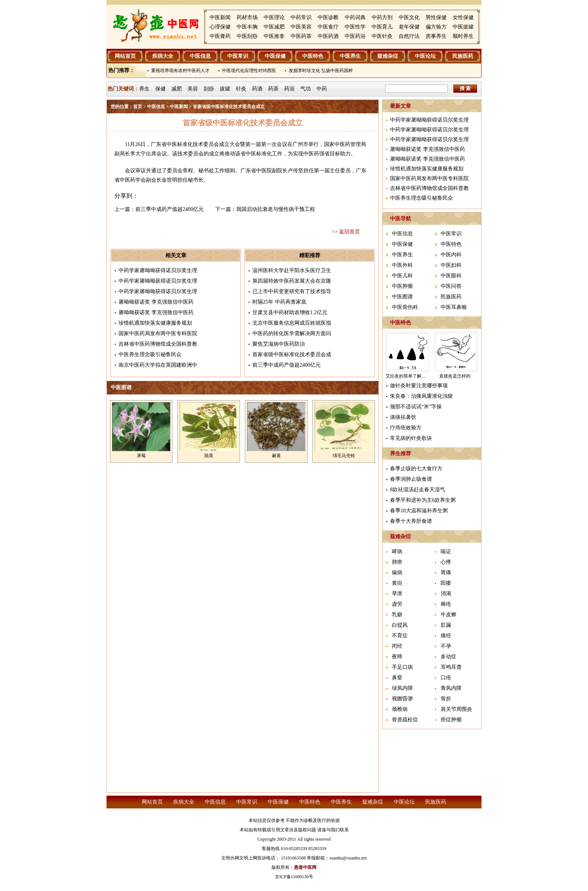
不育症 (400, 636)
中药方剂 (382, 17)
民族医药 (463, 56)
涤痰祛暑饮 (403, 417)
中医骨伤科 (405, 307)
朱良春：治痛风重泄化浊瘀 (421, 396)
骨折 (446, 699)
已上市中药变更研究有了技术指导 (292, 291)
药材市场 (247, 17)
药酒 (257, 89)
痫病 (397, 573)
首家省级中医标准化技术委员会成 (292, 354)
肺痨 (397, 562)
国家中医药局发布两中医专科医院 (158, 333)
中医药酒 (328, 36)
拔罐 (225, 89)
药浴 (289, 89)
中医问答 (451, 286)
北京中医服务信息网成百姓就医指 (292, 323)
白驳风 (400, 625)
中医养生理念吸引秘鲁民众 (150, 354)
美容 (193, 89)
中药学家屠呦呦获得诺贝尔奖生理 (158, 270)
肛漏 (446, 625)
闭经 (397, 646)
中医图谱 (402, 297)
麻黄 (276, 456)
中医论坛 (425, 56)
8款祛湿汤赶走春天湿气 (418, 490)
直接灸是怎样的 (455, 376)
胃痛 (446, 573)
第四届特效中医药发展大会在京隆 (292, 281)
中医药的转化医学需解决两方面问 (292, 333)
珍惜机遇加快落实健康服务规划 (155, 323)
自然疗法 (409, 36)
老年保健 (409, 27)
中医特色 (313, 56)
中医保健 (275, 56)
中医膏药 (220, 36)
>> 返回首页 (346, 232)
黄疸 (397, 583)
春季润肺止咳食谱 (411, 479)
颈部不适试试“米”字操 (416, 407)
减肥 (177, 89)
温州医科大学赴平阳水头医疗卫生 (292, 270)
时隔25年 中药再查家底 (279, 302)
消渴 (446, 594)
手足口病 (402, 667)
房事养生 (436, 36)
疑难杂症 (388, 56)
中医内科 (451, 255)
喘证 (446, 552)
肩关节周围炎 (456, 709)
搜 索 (465, 88)
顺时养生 (463, 36)
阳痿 (446, 583)
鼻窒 (397, 678)
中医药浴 (355, 36)
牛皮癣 (448, 615)
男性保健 (436, 17)
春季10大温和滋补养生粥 (419, 511)
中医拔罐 (463, 27)
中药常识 (301, 17)
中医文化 (409, 17)
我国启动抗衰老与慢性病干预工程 (276, 209)
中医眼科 (451, 276)
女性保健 (463, 17)
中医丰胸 (247, 27)
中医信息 (200, 56)
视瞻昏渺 (402, 699)
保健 (160, 89)
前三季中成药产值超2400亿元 (169, 209)
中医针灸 (382, 36)
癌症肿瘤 (451, 720)
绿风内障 (402, 688)
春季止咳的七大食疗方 (416, 469)
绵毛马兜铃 (344, 456)
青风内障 (451, 688)
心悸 (446, 562)
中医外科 (402, 265)
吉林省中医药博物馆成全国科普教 (158, 344)
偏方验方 (436, 27)
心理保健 (220, 27)
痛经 (446, 636)
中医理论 (274, 17)
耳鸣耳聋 (451, 667)
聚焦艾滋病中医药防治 (279, 344)
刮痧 (209, 89)
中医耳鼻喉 (454, 307)
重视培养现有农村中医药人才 (180, 71)
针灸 (241, 89)
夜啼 (397, 657)
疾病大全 (163, 56)
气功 (306, 89)
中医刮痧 (247, 36)
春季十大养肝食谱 (411, 521)
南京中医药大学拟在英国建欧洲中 (158, 365)
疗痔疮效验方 (406, 428)
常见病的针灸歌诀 (411, 438)
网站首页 (125, 56)
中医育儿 (382, 27)
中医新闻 (220, 17)
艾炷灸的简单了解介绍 (408, 376)
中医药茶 (301, 36)
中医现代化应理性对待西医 (249, 71)
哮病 (397, 552)
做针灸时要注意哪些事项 (419, 386)
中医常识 (238, 56)
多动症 (448, 657)
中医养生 (350, 56)
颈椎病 (400, 709)
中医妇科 (451, 265)
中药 (322, 89)
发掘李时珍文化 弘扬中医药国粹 (321, 71)
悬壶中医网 (305, 867)
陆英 (209, 456)
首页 (138, 107)
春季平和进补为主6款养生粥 (423, 500)
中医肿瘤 (402, 286)
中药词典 (355, 17)
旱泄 (397, 594)
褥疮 (446, 604)
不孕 (446, 646)
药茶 (273, 89)
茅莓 (141, 456)
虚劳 (397, 604)
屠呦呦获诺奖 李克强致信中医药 (156, 302)
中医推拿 (274, 36)
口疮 (446, 678)
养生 (144, 89)
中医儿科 (402, 276)
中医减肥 (274, 27)
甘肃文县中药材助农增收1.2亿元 (290, 312)
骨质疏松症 (405, 720)
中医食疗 (328, 27)
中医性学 (355, 27)
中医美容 (301, 27)
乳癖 (397, 615)
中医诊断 (328, 17)
